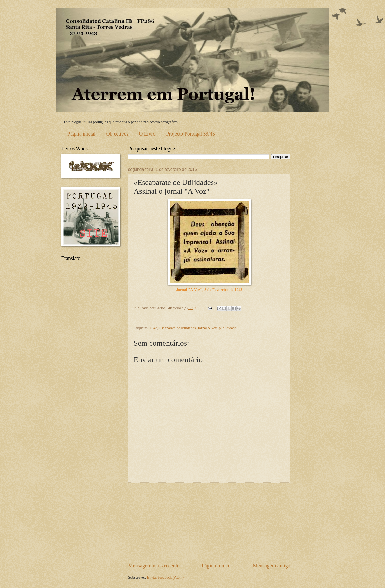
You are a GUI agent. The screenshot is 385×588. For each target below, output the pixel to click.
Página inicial (81, 134)
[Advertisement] (209, 522)
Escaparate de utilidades (177, 328)
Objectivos (117, 134)
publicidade (228, 328)
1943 (154, 328)
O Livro (147, 134)
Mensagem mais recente (154, 566)
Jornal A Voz (207, 328)
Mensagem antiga (272, 566)
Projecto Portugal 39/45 (190, 134)
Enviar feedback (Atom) (165, 577)
